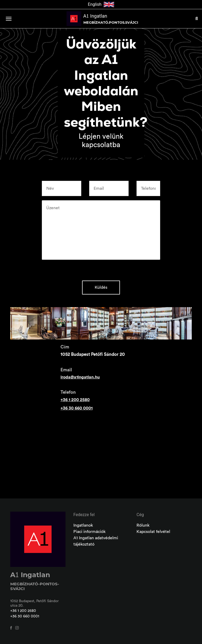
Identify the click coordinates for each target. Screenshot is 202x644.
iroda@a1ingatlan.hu (80, 377)
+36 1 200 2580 (75, 400)
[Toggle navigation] (9, 19)
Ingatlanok (83, 525)
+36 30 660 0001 (77, 408)
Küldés (101, 287)
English (101, 4)
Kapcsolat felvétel (153, 532)
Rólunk (143, 525)
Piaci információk (89, 532)
